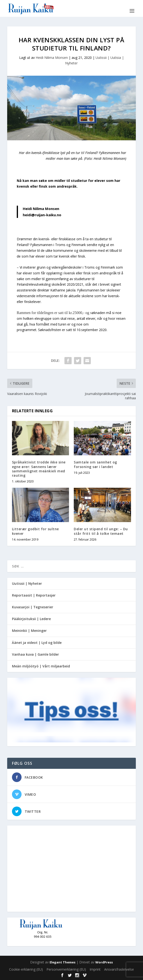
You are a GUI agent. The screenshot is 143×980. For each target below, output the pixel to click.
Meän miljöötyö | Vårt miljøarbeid (41, 666)
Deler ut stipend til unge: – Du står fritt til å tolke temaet (101, 531)
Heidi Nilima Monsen (52, 58)
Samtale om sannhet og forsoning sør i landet (95, 464)
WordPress (104, 962)
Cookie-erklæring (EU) (26, 969)
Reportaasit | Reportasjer (34, 595)
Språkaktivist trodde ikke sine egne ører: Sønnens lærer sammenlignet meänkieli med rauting (39, 469)
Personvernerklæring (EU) (66, 969)
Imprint (95, 969)
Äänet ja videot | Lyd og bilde (37, 643)
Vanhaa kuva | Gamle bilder (35, 654)
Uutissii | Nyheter (27, 583)
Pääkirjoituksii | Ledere (31, 619)
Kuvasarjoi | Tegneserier (33, 607)
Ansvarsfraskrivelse (119, 969)
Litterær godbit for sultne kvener (35, 531)
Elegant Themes (63, 962)
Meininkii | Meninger (29, 631)
